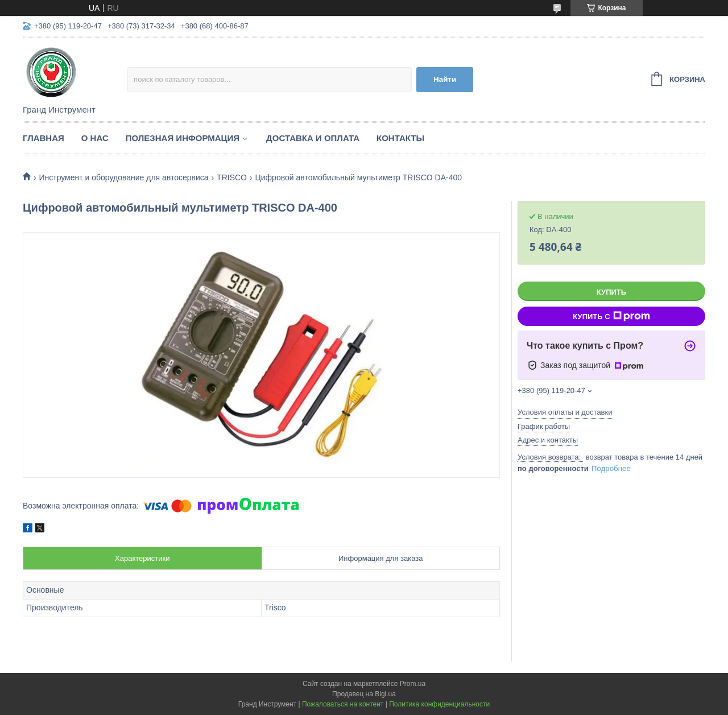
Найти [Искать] (445, 79)
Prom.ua (413, 684)
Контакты (400, 138)
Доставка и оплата (313, 138)
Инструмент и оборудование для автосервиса (123, 177)
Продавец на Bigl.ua (364, 694)
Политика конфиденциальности (439, 704)
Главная (44, 138)
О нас (95, 138)
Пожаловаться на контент (343, 704)
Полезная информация (183, 138)
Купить (611, 292)
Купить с (611, 316)
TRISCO (232, 177)
